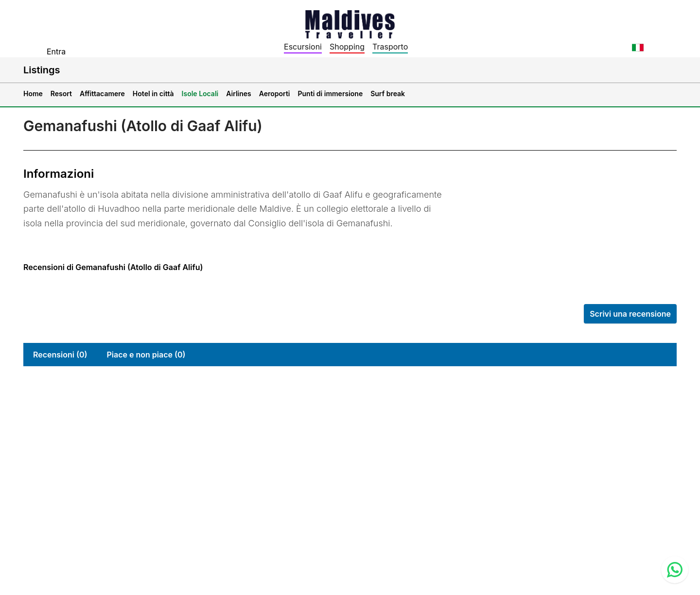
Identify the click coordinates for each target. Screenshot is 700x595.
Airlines (239, 93)
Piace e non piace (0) (146, 355)
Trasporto (390, 47)
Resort (61, 93)
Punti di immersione (331, 93)
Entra (56, 51)
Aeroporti (275, 93)
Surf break (388, 93)
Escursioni (303, 47)
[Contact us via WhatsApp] (675, 570)
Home (33, 93)
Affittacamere (102, 93)
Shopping (347, 47)
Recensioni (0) (60, 355)
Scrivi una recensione (630, 314)
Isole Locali (200, 93)
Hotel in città (153, 93)
